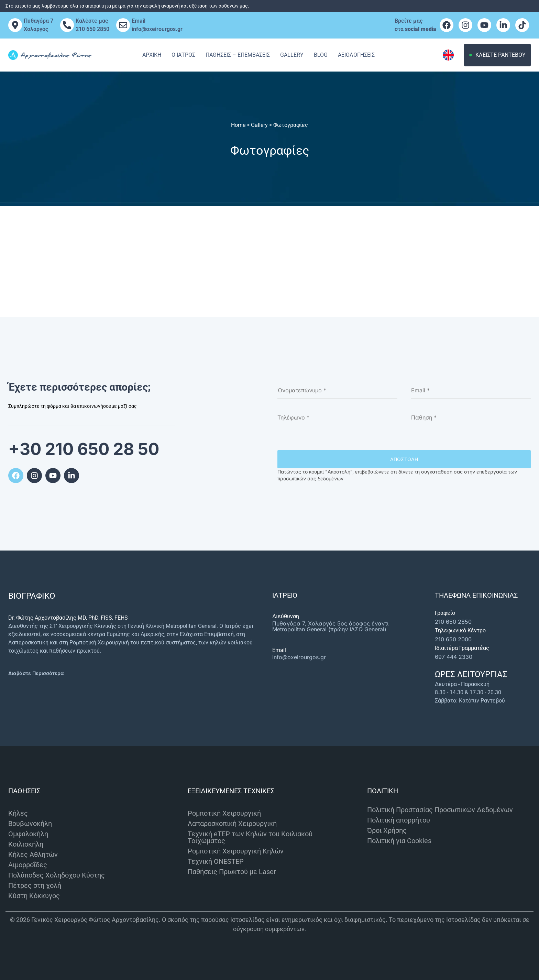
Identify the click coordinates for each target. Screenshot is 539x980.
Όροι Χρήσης (387, 830)
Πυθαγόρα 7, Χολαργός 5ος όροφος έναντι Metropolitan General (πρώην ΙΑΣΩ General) (330, 626)
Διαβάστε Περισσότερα (36, 673)
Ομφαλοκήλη (28, 834)
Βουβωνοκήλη (30, 824)
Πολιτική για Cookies (399, 841)
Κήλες (18, 813)
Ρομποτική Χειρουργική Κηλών (236, 851)
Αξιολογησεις (356, 55)
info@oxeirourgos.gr (299, 657)
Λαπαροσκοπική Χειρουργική (232, 824)
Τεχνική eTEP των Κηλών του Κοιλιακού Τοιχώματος (250, 837)
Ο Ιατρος (183, 55)
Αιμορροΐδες (28, 865)
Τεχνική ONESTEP (216, 861)
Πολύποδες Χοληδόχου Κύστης (57, 875)
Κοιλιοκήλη (26, 844)
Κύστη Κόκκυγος (34, 896)
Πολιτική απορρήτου (399, 820)
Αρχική (152, 55)
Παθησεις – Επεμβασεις (238, 55)
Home (238, 125)
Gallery (292, 55)
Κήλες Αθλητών (33, 854)
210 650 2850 (453, 622)
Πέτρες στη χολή (35, 885)
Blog (321, 55)
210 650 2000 (453, 639)
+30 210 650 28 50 (84, 449)
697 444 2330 (454, 657)
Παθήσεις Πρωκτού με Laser (232, 872)
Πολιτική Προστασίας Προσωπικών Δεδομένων (440, 810)
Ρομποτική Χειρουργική (224, 813)
